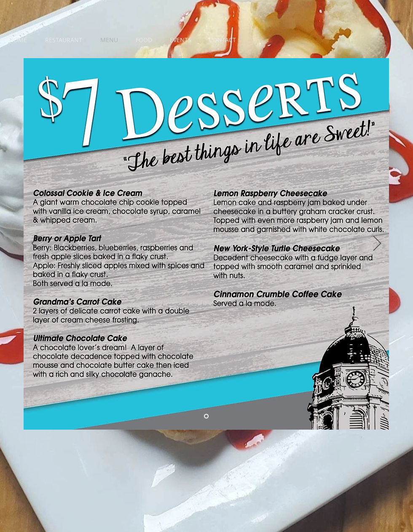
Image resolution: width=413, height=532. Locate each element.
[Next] (377, 244)
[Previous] (35, 244)
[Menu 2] (206, 416)
